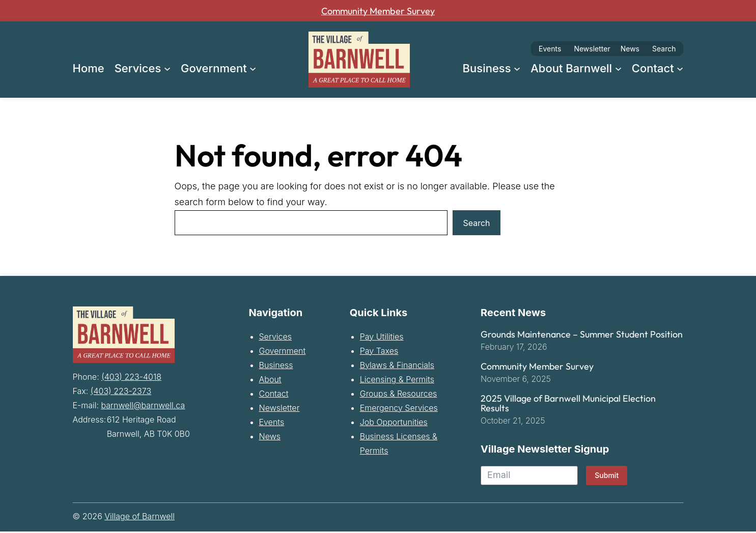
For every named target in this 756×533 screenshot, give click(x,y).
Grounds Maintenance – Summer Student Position (582, 336)
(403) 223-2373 (121, 390)
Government (283, 352)
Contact (274, 395)
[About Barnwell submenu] (618, 68)
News (630, 49)
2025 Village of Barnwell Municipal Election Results (568, 405)
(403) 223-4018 (131, 376)
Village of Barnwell (139, 518)
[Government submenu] (253, 68)
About (270, 381)
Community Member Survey (378, 11)
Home (89, 68)
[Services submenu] (167, 68)
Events (550, 49)
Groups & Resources (399, 395)
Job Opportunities (394, 424)
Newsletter (592, 49)
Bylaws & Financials (397, 367)
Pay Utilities (382, 338)
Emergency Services (399, 409)
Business (276, 367)
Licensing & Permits (397, 381)
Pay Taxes (379, 352)
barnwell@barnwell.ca (143, 405)
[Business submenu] (517, 68)
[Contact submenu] (680, 68)
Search (664, 49)
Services (276, 338)
